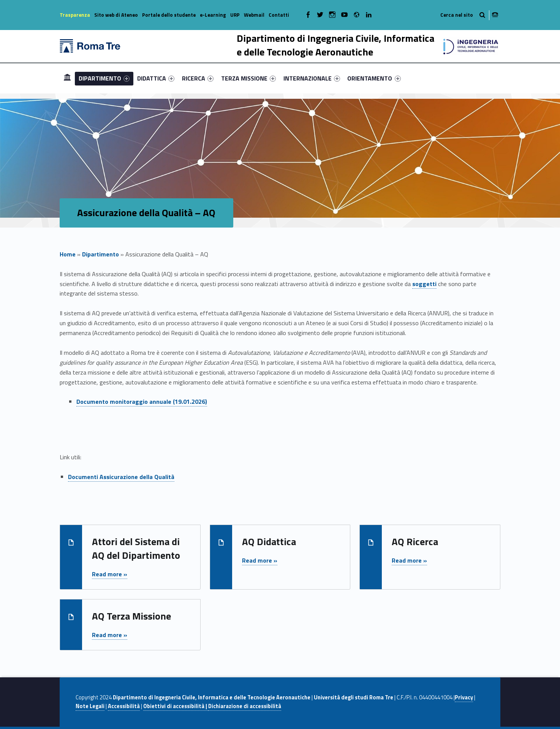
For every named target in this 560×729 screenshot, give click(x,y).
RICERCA (198, 78)
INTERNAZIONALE (312, 78)
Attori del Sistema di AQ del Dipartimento (136, 548)
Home (67, 78)
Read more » (110, 574)
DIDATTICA (156, 78)
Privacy (464, 697)
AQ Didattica (269, 542)
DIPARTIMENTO (104, 78)
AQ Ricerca (415, 542)
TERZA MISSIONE (248, 78)
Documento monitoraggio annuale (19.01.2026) (142, 402)
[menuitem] (67, 78)
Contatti (279, 15)
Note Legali (90, 706)
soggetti (424, 284)
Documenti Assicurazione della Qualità (121, 477)
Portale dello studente (169, 15)
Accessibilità (124, 706)
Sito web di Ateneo (116, 15)
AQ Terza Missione (131, 616)
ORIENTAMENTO (374, 78)
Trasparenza (75, 15)
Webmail (254, 15)
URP (235, 15)
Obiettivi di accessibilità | (176, 706)
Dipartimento (100, 254)
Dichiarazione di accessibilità (245, 706)
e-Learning (213, 15)
